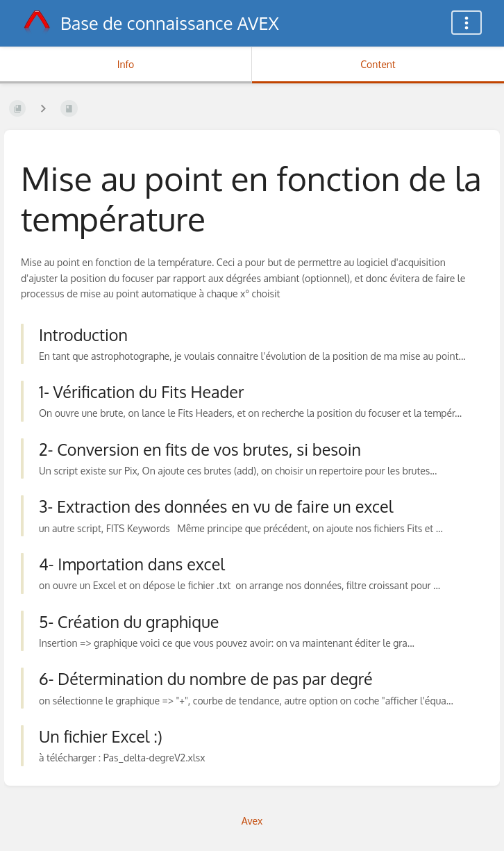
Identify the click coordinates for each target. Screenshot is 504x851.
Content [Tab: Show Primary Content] (378, 64)
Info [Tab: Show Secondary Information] (126, 64)
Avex (252, 821)
